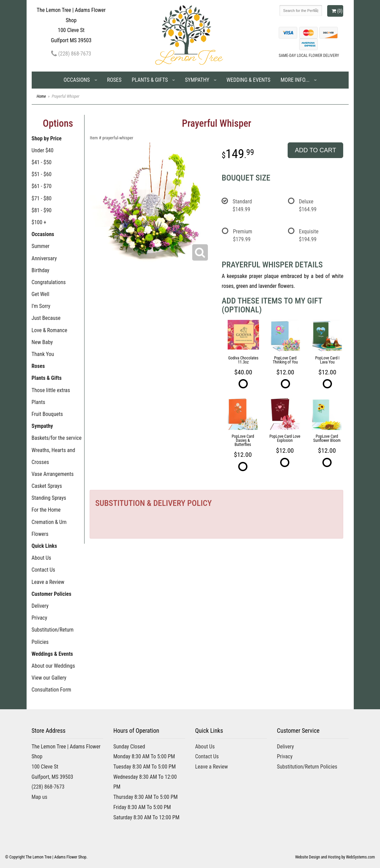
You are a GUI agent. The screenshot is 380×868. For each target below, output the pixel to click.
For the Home (46, 510)
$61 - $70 (42, 186)
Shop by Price (47, 138)
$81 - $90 (42, 210)
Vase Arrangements (53, 474)
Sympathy (197, 80)
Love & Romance (50, 330)
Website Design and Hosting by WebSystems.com (335, 857)
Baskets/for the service (57, 438)
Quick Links (44, 546)
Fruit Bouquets (47, 414)
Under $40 (43, 150)
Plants (39, 402)
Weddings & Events (52, 654)
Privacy (40, 618)
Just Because (46, 318)
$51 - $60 (42, 174)
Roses (114, 80)
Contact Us (43, 570)
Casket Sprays (47, 486)
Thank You (43, 354)
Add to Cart (315, 150)
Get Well (41, 294)
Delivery (40, 606)
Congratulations (49, 282)
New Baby (42, 342)
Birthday (41, 270)
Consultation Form (51, 690)
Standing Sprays (49, 498)
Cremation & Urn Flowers (49, 528)
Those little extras (51, 390)
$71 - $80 (42, 198)
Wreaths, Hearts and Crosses (54, 456)
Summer (41, 246)
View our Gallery (49, 678)
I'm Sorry (41, 306)
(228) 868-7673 (71, 54)
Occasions (77, 80)
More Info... (295, 80)
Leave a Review (48, 582)
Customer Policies (52, 594)
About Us (42, 558)
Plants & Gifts (150, 80)
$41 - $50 (42, 162)
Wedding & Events (248, 80)
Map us (40, 797)
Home (41, 96)
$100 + (39, 222)
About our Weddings (54, 666)
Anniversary (44, 258)
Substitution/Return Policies (53, 636)
